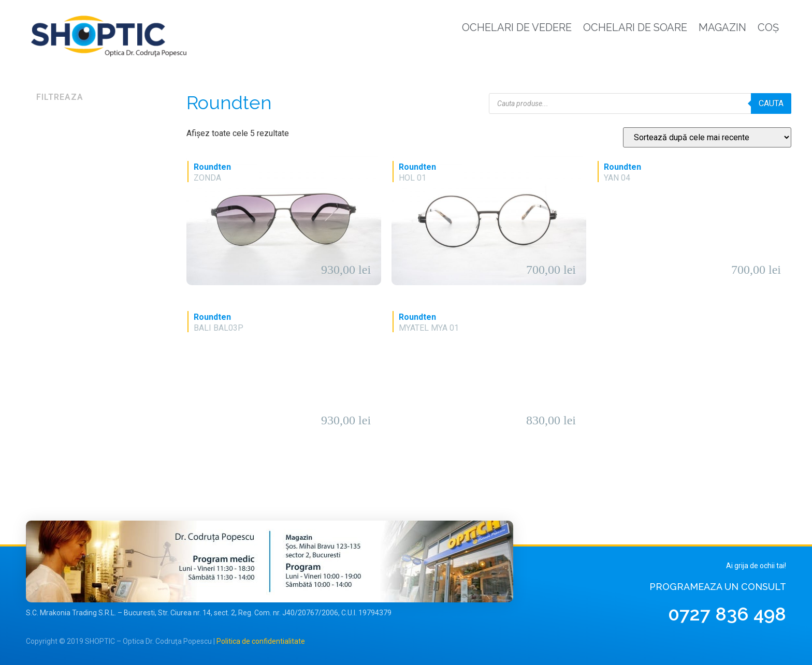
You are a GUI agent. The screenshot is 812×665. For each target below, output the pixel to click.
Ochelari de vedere (517, 27)
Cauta (771, 103)
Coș (768, 27)
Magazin (722, 27)
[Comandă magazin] (707, 137)
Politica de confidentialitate (261, 641)
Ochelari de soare (635, 27)
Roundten (212, 167)
